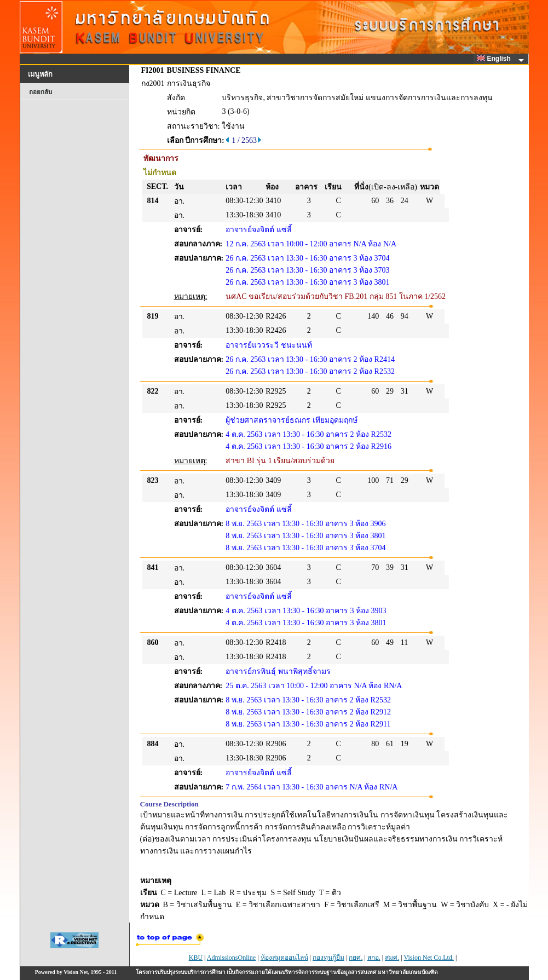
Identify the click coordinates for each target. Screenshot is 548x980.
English (495, 59)
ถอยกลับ (41, 92)
